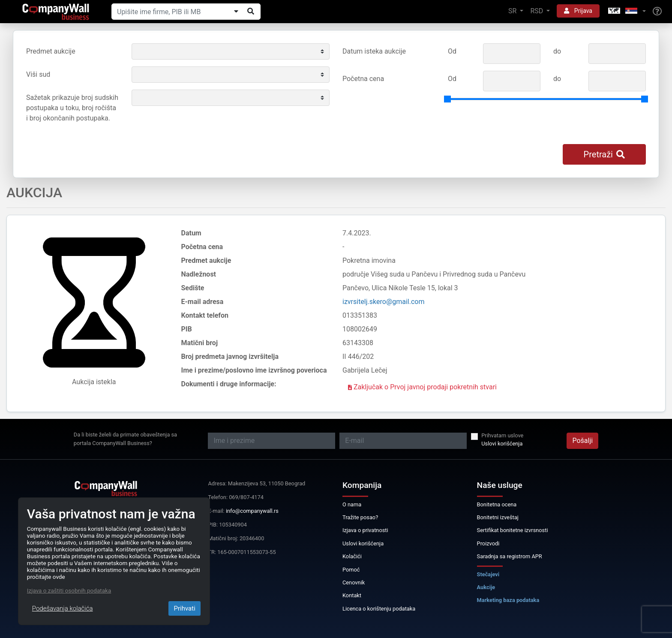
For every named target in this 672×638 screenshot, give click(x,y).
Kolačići (352, 556)
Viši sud (38, 74)
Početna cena (363, 79)
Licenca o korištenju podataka (379, 609)
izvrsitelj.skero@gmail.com (384, 302)
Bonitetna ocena (497, 504)
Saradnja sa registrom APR (510, 556)
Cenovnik (354, 582)
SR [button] (513, 11)
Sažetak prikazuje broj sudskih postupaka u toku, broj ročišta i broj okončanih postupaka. (72, 108)
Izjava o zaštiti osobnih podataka (69, 590)
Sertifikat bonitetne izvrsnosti (513, 530)
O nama (352, 504)
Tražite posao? (360, 517)
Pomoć (351, 570)
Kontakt (352, 595)
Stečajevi (488, 574)
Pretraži (604, 154)
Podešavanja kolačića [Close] (63, 608)
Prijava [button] (578, 11)
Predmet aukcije (51, 51)
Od (452, 51)
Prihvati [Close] (184, 608)
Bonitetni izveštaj (498, 517)
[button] (626, 11)
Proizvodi (488, 543)
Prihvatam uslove (502, 435)
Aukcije (486, 587)
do (557, 51)
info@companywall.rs (252, 511)
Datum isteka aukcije (374, 51)
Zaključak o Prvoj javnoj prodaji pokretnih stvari (422, 387)
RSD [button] (537, 11)
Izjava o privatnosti (365, 530)
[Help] (657, 12)
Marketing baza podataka (508, 600)
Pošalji (582, 441)
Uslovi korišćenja (502, 444)
